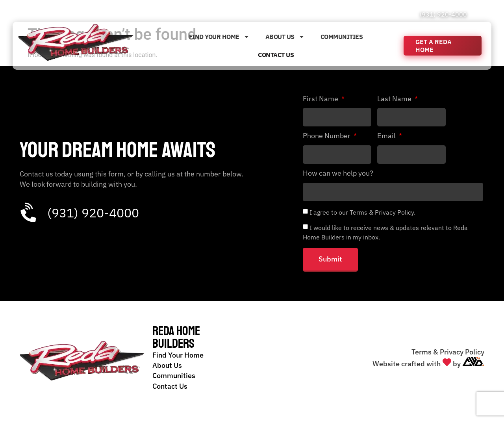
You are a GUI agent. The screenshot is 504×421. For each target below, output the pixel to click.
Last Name (395, 99)
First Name (321, 99)
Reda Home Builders (176, 338)
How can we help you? (338, 174)
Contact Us (276, 55)
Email (387, 136)
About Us (285, 37)
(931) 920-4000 (443, 14)
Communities (342, 37)
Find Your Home (219, 37)
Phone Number (327, 136)
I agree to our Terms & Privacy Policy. (362, 212)
